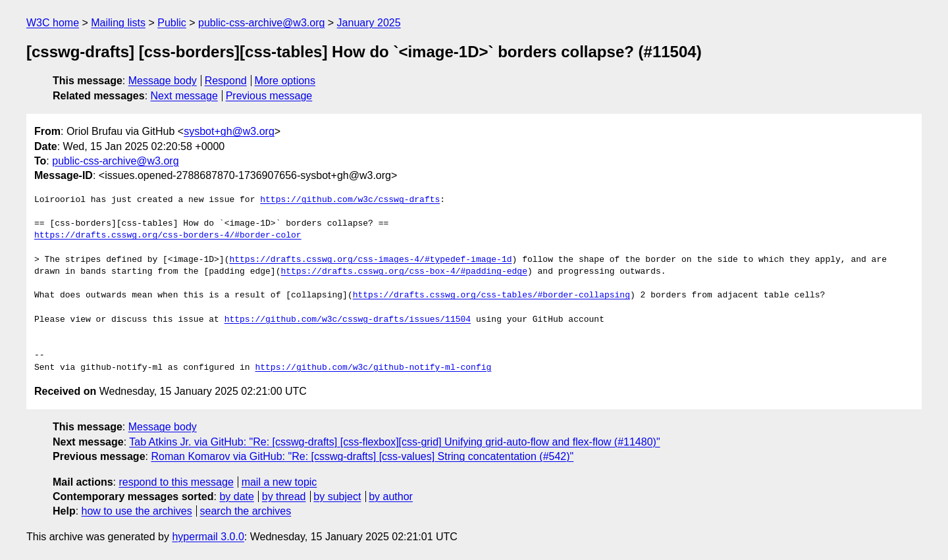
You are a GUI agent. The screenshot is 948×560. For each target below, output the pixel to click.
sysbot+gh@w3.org (229, 131)
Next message (184, 96)
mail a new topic (279, 482)
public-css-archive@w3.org (261, 23)
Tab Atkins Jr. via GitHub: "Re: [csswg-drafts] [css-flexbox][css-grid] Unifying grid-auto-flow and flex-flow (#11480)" (394, 442)
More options (285, 81)
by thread (284, 496)
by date (236, 496)
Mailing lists (118, 23)
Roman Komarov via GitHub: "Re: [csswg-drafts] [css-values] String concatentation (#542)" (362, 456)
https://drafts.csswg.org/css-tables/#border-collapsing (491, 295)
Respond (226, 81)
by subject (337, 496)
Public (172, 23)
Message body (163, 81)
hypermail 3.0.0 (208, 537)
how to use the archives (137, 511)
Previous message (269, 96)
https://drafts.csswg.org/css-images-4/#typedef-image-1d (370, 260)
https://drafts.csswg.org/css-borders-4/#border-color (168, 236)
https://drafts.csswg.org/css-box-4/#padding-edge (404, 272)
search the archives (246, 511)
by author (391, 496)
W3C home (53, 23)
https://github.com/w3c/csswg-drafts (350, 200)
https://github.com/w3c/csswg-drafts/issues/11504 (348, 320)
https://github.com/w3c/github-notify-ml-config (373, 368)
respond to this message (176, 482)
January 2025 (369, 23)
